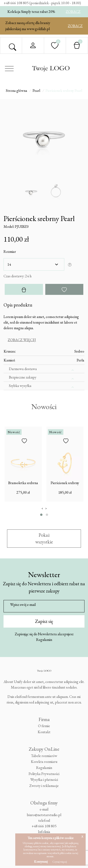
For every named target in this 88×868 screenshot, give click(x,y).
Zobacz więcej (22, 340)
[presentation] (42, 508)
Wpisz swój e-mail (23, 604)
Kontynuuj (41, 861)
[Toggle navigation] (9, 69)
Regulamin (44, 639)
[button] (41, 514)
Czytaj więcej (60, 862)
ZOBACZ (73, 12)
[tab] (44, 340)
